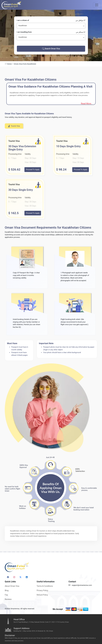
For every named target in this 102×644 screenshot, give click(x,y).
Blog (7, 590)
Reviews (8, 599)
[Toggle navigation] (97, 5)
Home (8, 64)
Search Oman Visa (51, 49)
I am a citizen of (51, 20)
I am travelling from (51, 32)
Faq (6, 595)
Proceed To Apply (33, 170)
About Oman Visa (12, 586)
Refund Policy (42, 595)
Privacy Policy (42, 590)
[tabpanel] (51, 177)
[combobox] (51, 26)
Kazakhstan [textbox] (23, 26)
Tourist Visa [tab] (14, 126)
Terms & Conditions (45, 586)
